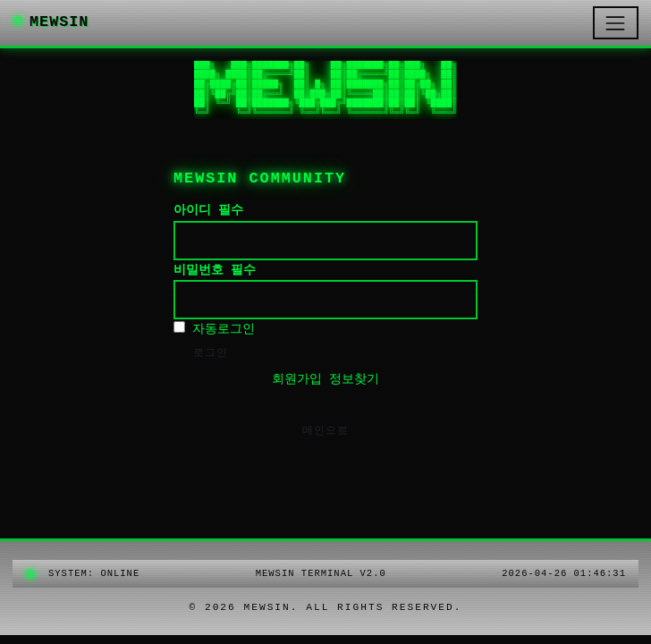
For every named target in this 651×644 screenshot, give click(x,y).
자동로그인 (214, 329)
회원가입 (297, 379)
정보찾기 (354, 379)
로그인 (211, 353)
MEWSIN (51, 22)
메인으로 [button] (325, 431)
